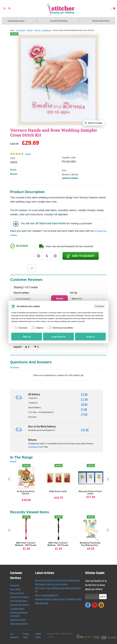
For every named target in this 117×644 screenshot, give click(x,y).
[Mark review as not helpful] (36, 347)
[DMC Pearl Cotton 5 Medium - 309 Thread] (26, 529)
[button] (9, 8)
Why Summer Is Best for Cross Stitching (51, 584)
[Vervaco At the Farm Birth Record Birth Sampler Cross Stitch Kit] (26, 478)
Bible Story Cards (58, 491)
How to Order (15, 589)
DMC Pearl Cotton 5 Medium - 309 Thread (26, 544)
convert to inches (70, 178)
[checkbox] (19, 328)
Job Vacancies (14, 635)
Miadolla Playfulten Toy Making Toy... (90, 544)
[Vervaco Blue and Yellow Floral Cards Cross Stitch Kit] (91, 478)
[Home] (12, 30)
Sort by (74, 293)
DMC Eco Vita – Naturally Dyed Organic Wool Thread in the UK (58, 590)
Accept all (90, 336)
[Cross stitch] (20, 30)
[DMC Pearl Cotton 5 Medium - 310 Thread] (58, 529)
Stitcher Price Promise (19, 597)
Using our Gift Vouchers (20, 605)
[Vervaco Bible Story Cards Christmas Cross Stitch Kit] (58, 478)
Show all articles (42, 603)
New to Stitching (17, 593)
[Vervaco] (30, 30)
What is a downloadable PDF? (47, 595)
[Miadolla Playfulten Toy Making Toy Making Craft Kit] (91, 529)
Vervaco (14, 174)
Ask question (15, 367)
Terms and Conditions (19, 623)
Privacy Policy (26, 635)
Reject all (27, 336)
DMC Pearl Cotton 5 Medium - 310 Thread (58, 544)
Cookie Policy (38, 635)
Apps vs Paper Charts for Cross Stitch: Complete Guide (57, 580)
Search (60, 298)
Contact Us (15, 585)
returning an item (35, 447)
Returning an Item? (18, 620)
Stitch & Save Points (19, 601)
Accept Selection (58, 336)
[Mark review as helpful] (27, 347)
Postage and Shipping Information (19, 614)
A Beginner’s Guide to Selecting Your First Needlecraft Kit (58, 599)
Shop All (13, 461)
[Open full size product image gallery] (94, 123)
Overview (99, 306)
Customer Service (17, 608)
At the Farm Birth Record (26, 493)
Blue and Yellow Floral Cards (90, 493)
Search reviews (21, 293)
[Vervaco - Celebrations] (43, 30)
